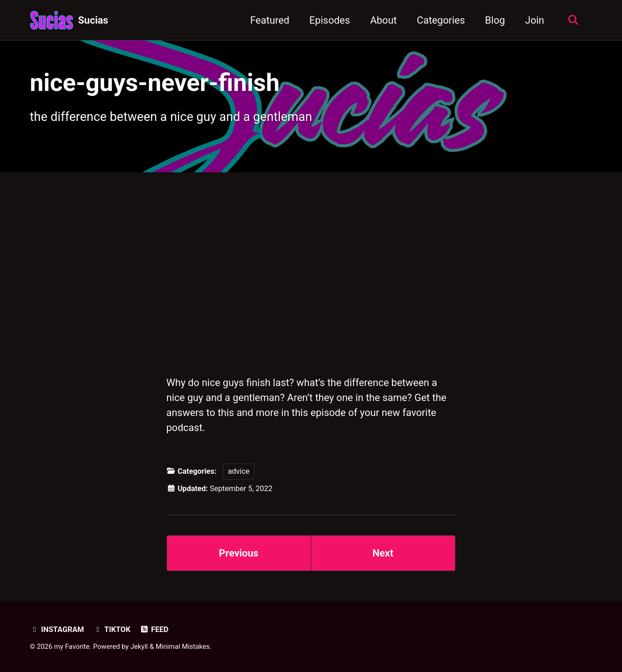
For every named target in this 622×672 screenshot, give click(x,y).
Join (535, 20)
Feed (154, 629)
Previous (239, 553)
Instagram (57, 629)
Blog (495, 20)
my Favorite (72, 647)
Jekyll (139, 647)
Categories (441, 20)
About (383, 20)
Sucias (93, 20)
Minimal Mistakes (183, 647)
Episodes (330, 20)
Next (383, 553)
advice (239, 471)
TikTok (112, 629)
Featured (270, 20)
